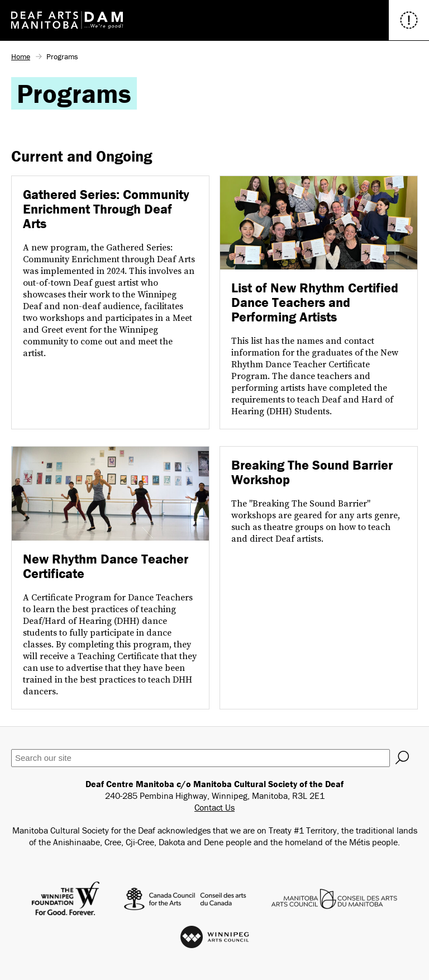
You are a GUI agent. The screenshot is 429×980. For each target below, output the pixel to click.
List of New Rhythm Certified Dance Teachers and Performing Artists (315, 302)
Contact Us (214, 807)
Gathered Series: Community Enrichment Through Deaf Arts (106, 209)
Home (21, 56)
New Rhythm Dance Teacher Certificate (106, 566)
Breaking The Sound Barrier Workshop (312, 472)
